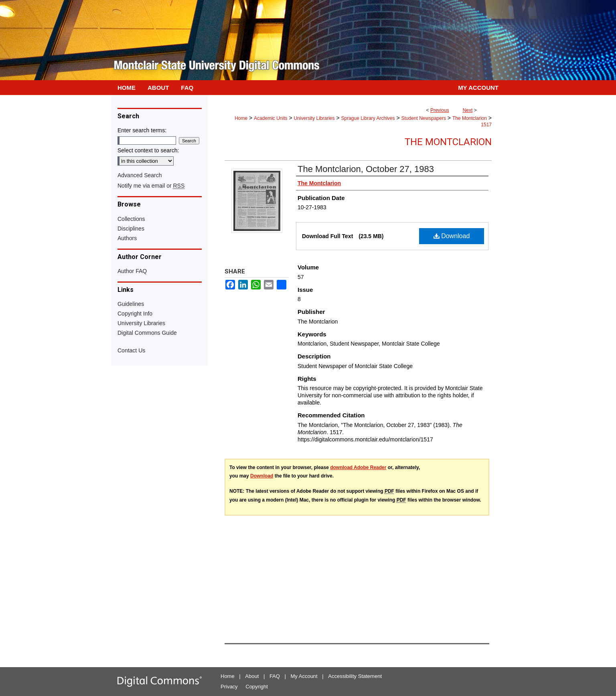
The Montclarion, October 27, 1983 (366, 169)
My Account (304, 676)
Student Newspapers (424, 118)
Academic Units (271, 118)
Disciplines (131, 229)
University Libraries (314, 118)
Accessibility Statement (355, 676)
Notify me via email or (151, 186)
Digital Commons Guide (147, 333)
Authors (127, 238)
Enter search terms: (142, 130)
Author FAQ (132, 271)
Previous (440, 110)
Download (452, 236)
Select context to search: (148, 150)
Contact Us (131, 350)
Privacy (229, 687)
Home (241, 118)
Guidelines (131, 304)
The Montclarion (470, 118)
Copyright (257, 687)
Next (468, 110)
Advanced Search (140, 175)
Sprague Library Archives (368, 118)
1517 (486, 125)
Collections (131, 219)
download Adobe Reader (358, 467)
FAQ (275, 676)
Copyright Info (135, 314)
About (252, 676)
